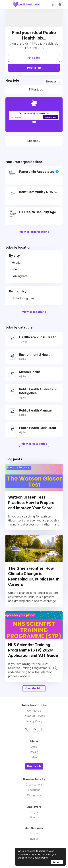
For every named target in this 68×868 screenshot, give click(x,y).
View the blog (34, 688)
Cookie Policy (40, 858)
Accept (57, 862)
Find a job (34, 58)
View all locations (34, 312)
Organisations (34, 785)
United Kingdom (23, 298)
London (17, 269)
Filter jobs (36, 89)
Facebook (42, 729)
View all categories (34, 444)
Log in (34, 812)
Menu (8, 5)
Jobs (34, 747)
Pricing (34, 752)
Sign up (34, 817)
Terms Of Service (34, 716)
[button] (34, 113)
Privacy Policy (34, 721)
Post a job (34, 68)
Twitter (26, 729)
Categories (34, 795)
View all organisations (34, 232)
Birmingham (19, 276)
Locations (34, 790)
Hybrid (16, 263)
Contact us (34, 711)
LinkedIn (34, 729)
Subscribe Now (51, 117)
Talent (34, 757)
